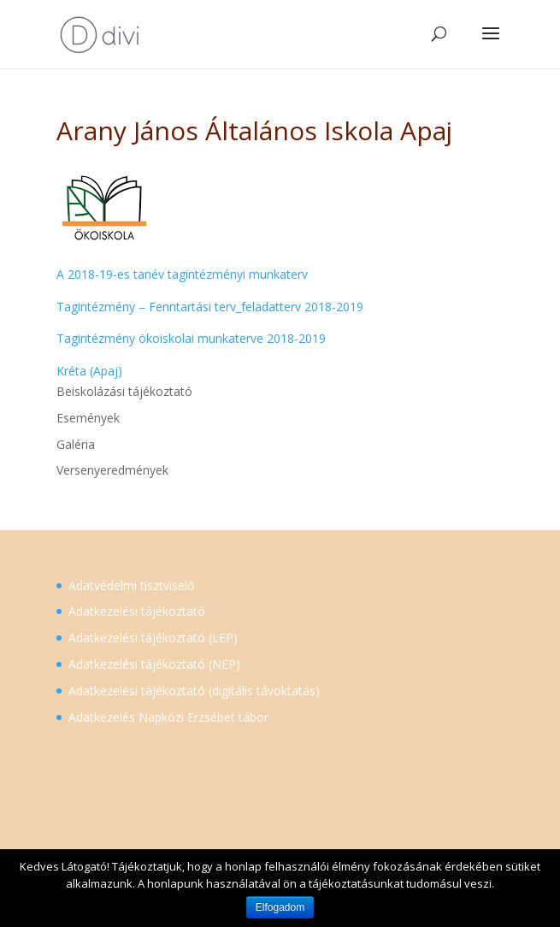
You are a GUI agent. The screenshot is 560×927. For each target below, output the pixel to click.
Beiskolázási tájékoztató (124, 391)
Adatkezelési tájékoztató (137, 611)
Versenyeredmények (112, 470)
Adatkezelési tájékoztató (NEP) (154, 664)
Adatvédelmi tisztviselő (131, 585)
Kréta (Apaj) (89, 371)
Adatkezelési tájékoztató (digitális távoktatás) (194, 691)
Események (88, 418)
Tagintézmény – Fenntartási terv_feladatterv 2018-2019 (210, 307)
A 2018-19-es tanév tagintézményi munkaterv (182, 274)
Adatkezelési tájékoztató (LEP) (153, 638)
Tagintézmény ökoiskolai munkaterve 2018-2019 (191, 338)
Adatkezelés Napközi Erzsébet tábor (168, 717)
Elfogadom (280, 907)
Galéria (76, 444)
